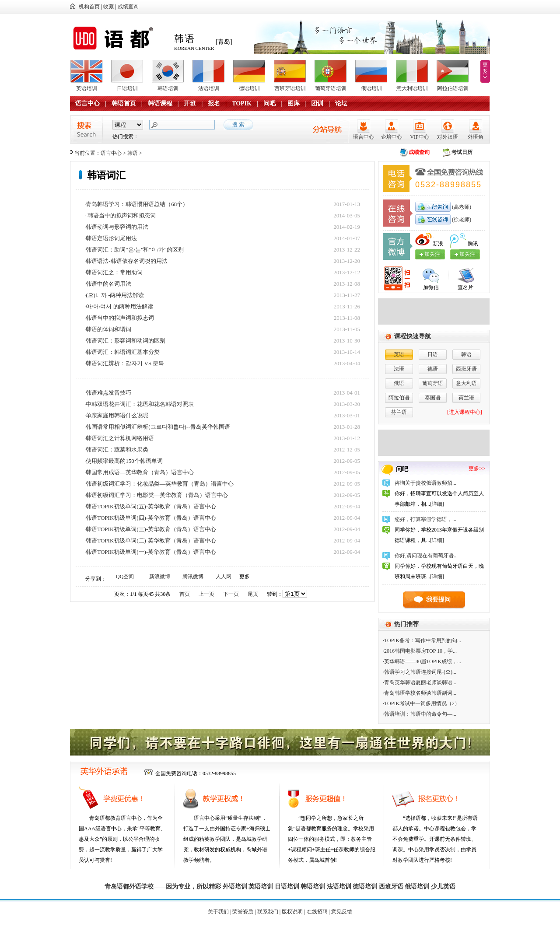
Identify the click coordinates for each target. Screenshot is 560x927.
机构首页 (89, 7)
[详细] (437, 504)
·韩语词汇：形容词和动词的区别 (125, 341)
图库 (294, 103)
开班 (190, 103)
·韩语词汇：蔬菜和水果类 (116, 450)
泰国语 (433, 398)
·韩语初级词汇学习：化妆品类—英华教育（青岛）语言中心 (159, 484)
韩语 (133, 153)
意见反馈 (342, 912)
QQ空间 (125, 577)
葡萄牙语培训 (331, 88)
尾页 (253, 594)
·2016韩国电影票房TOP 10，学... (420, 651)
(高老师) (461, 207)
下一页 (231, 594)
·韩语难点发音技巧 (108, 393)
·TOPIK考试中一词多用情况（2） (421, 703)
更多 (485, 68)
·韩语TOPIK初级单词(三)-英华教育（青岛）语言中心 (150, 529)
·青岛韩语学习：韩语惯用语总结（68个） (136, 204)
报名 (214, 103)
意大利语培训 (412, 88)
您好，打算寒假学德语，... (425, 519)
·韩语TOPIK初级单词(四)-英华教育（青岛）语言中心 (150, 518)
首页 (185, 594)
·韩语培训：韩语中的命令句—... (420, 714)
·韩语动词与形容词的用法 (116, 227)
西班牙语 (466, 369)
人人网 (224, 577)
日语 (433, 354)
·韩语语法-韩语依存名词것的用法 (126, 261)
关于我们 (218, 912)
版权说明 (292, 912)
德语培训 (249, 88)
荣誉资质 (243, 912)
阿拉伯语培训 (453, 88)
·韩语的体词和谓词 (108, 329)
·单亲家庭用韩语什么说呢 (116, 415)
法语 (399, 369)
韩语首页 (124, 103)
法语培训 (209, 88)
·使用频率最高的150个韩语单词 (124, 461)
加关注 (467, 254)
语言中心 (87, 103)
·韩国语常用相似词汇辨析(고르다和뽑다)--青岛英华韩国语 (157, 427)
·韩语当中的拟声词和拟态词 (119, 318)
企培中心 (392, 137)
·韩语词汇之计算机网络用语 (119, 438)
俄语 (399, 383)
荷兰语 (466, 398)
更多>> (477, 469)
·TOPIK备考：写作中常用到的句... (422, 640)
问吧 (269, 103)
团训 (317, 103)
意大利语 (466, 383)
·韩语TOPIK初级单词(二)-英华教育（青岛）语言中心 (150, 540)
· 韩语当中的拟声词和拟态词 (120, 215)
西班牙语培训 (290, 88)
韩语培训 (168, 88)
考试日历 (462, 152)
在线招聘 (317, 912)
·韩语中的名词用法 (108, 284)
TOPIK (242, 103)
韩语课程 (160, 103)
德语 (433, 369)
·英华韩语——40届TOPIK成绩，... (422, 661)
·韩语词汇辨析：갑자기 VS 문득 (124, 363)
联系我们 (268, 912)
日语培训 (127, 88)
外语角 (476, 137)
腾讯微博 (193, 577)
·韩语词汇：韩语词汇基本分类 (122, 352)
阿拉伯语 (399, 398)
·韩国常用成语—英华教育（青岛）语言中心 (139, 472)
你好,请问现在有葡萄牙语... (426, 556)
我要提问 (438, 600)
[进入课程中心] (465, 412)
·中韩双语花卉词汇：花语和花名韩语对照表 (139, 404)
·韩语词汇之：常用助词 (114, 272)
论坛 (341, 103)
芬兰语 (399, 412)
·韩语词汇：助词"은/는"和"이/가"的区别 (134, 250)
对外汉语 (448, 137)
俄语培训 (371, 88)
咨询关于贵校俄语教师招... (425, 483)
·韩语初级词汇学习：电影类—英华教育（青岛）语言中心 (156, 495)
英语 (399, 354)
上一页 (206, 594)
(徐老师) (461, 220)
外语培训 (235, 887)
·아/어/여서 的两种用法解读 (119, 306)
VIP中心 (419, 137)
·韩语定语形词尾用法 (111, 238)
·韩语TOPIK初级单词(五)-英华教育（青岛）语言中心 (150, 506)
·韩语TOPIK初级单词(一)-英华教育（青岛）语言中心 (150, 552)
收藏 (108, 7)
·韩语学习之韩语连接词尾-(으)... (420, 672)
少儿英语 (443, 887)
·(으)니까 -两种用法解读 (114, 295)
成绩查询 (128, 7)
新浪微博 (160, 577)
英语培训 (87, 88)
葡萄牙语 (433, 383)
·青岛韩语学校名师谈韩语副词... (420, 693)
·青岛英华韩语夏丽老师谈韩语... (420, 682)
